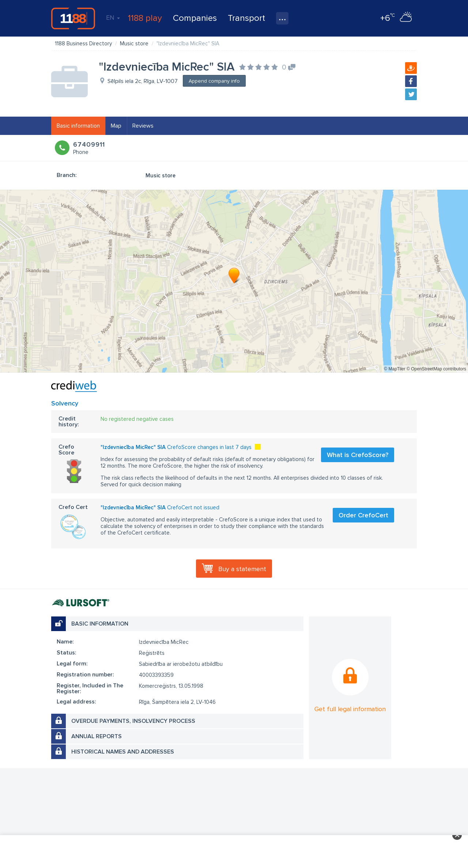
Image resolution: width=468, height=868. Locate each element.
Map (116, 126)
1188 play (145, 18)
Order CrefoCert (363, 515)
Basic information (78, 126)
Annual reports (97, 736)
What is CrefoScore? (358, 455)
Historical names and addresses (123, 752)
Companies (195, 18)
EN (113, 18)
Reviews (143, 126)
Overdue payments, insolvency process (133, 721)
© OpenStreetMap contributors (436, 369)
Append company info (214, 81)
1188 (73, 18)
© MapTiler (395, 369)
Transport (246, 18)
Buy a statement (242, 569)
